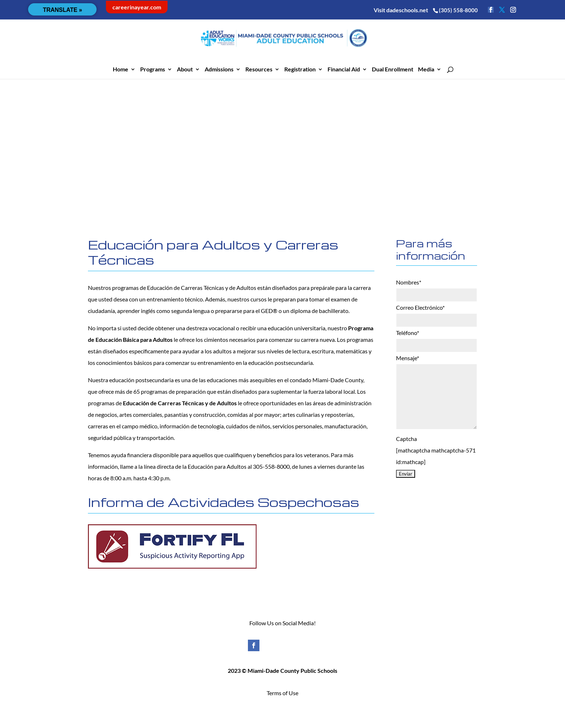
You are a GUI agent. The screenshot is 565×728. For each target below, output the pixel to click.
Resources (259, 70)
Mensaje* (408, 358)
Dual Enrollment (393, 70)
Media (426, 70)
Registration (300, 70)
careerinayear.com (137, 7)
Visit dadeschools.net (401, 10)
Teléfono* (408, 333)
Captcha (406, 439)
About (185, 70)
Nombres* (409, 282)
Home (121, 70)
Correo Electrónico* (420, 307)
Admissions (219, 70)
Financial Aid (344, 70)
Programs (153, 70)
